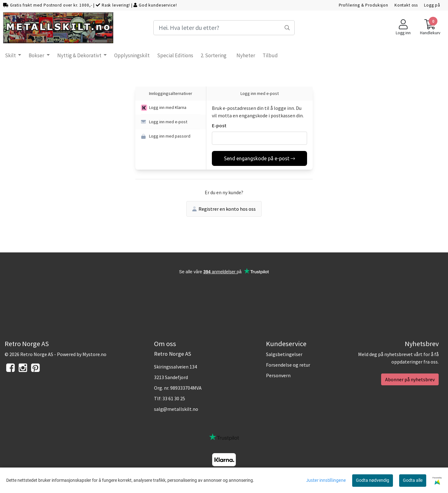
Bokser (37, 55)
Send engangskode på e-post (259, 158)
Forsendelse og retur (288, 365)
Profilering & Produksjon (364, 5)
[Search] (224, 28)
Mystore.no (94, 354)
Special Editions (175, 55)
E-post (219, 125)
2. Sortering (214, 55)
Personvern (278, 375)
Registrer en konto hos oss (224, 209)
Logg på (432, 5)
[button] (171, 108)
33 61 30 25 (174, 398)
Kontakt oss (406, 5)
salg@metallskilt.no (176, 409)
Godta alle (413, 480)
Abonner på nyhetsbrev (410, 379)
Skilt (11, 55)
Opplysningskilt (132, 55)
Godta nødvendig (373, 480)
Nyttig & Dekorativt (80, 55)
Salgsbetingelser (284, 354)
